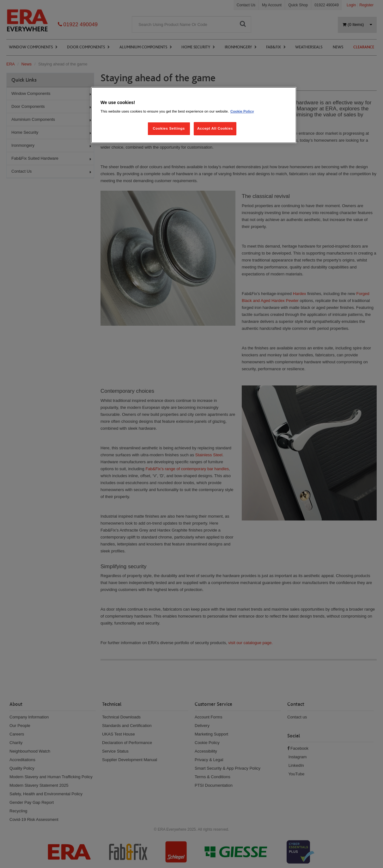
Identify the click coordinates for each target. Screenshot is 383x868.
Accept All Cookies (215, 128)
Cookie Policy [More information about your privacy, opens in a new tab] (242, 111)
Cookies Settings (169, 128)
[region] (194, 115)
